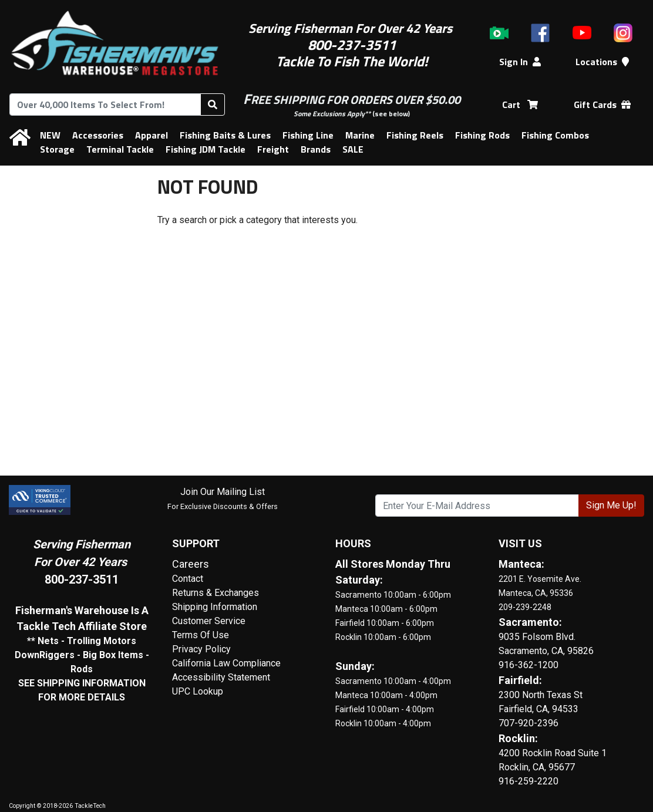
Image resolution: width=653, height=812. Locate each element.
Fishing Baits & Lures (225, 135)
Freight (273, 149)
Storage (57, 149)
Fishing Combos (555, 135)
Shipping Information (215, 607)
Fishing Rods (482, 135)
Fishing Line (308, 135)
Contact (188, 579)
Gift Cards (602, 105)
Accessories (98, 135)
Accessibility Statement (221, 677)
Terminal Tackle (120, 149)
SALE (353, 149)
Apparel (152, 135)
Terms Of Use (201, 635)
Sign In (520, 62)
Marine (360, 135)
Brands (316, 149)
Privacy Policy (201, 649)
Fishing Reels (415, 135)
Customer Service (209, 621)
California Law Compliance (226, 663)
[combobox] (105, 105)
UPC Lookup (198, 691)
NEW (50, 135)
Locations (602, 62)
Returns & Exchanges (216, 593)
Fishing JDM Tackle (206, 149)
